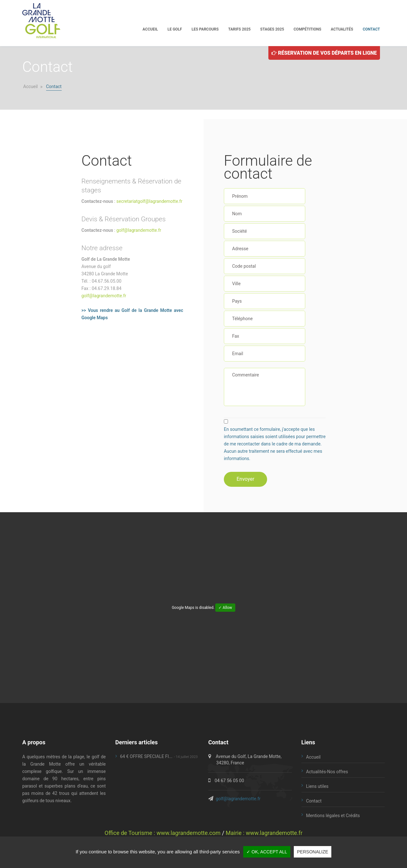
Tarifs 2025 (240, 29)
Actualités (342, 29)
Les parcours (205, 29)
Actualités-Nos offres (327, 772)
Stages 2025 (272, 29)
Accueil (150, 29)
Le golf (175, 29)
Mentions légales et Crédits (333, 816)
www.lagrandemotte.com (188, 833)
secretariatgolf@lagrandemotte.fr (149, 201)
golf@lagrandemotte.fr (139, 230)
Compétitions (307, 29)
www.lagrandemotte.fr (274, 833)
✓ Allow (225, 608)
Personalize (313, 852)
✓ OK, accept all (267, 852)
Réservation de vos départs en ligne (324, 53)
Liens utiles (317, 786)
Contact (371, 29)
